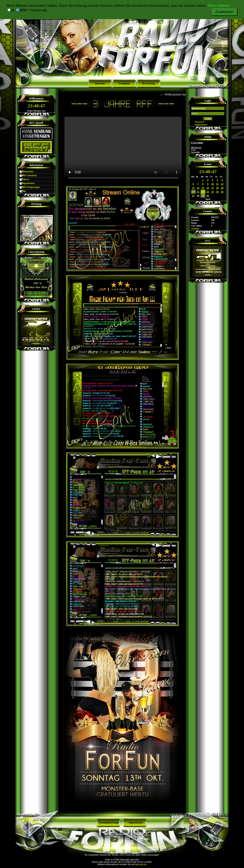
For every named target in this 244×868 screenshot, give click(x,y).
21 (198, 192)
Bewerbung (149, 84)
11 (217, 184)
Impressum (136, 823)
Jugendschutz (26, 183)
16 (208, 188)
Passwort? (198, 122)
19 (222, 188)
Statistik (195, 229)
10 (213, 184)
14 (198, 188)
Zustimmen (224, 12)
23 (208, 192)
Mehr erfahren (219, 6)
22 (203, 192)
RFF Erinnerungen (29, 187)
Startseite (100, 84)
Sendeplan (124, 84)
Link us (24, 179)
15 (203, 188)
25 (217, 192)
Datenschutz (26, 171)
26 (222, 192)
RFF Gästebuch (27, 175)
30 (208, 196)
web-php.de (141, 864)
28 (198, 196)
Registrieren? (199, 125)
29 (203, 196)
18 (217, 188)
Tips (22, 191)
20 (193, 192)
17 (213, 188)
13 (193, 188)
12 (222, 184)
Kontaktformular (109, 823)
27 (193, 196)
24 (213, 192)
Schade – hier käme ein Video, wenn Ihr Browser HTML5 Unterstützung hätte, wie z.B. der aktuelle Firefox (123, 150)
